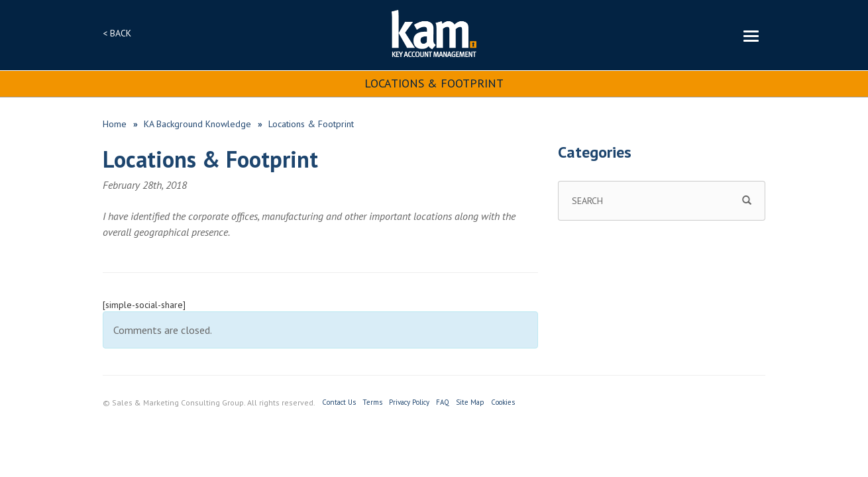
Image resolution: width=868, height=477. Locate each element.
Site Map (470, 402)
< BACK (117, 33)
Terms (372, 402)
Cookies (503, 402)
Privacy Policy (409, 402)
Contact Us (339, 402)
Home (115, 124)
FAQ (443, 402)
